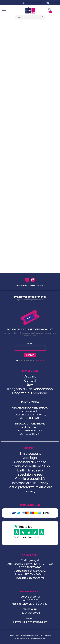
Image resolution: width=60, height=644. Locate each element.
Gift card (30, 376)
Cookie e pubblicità (30, 478)
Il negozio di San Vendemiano (30, 389)
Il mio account (30, 453)
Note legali (30, 458)
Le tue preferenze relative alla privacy (30, 489)
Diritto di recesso (30, 470)
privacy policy (39, 360)
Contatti (30, 380)
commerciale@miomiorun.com (30, 622)
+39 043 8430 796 (30, 597)
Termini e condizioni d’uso (30, 466)
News (30, 385)
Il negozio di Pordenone (30, 393)
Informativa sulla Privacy (30, 483)
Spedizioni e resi (30, 474)
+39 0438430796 (30, 613)
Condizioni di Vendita (30, 462)
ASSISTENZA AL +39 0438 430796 (36, 3)
